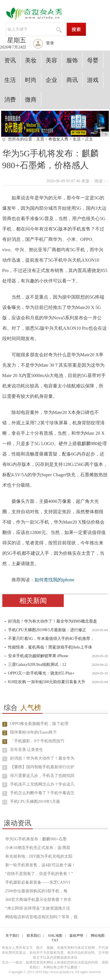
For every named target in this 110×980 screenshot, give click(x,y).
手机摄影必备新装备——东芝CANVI (38, 882)
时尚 (31, 80)
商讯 (72, 80)
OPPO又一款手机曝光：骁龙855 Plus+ (41, 673)
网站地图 (98, 936)
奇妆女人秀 (58, 139)
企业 (51, 80)
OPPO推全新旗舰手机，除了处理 (39, 724)
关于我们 (12, 936)
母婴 (93, 60)
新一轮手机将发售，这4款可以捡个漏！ (40, 865)
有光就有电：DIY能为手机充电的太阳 (39, 856)
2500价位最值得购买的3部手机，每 (36, 891)
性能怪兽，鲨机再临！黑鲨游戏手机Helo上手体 (50, 647)
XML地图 (55, 936)
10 (5, 802)
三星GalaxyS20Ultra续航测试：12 (37, 665)
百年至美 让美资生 (27, 750)
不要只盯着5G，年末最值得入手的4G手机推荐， (51, 639)
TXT (55, 940)
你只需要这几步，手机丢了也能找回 (42, 776)
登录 (50, 43)
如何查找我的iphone (55, 580)
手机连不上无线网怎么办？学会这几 (42, 784)
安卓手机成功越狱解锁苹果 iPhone (38, 656)
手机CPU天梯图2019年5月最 (35, 802)
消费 (10, 100)
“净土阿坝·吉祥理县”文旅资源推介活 (38, 908)
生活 (10, 80)
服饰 (72, 60)
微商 (31, 100)
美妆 (31, 60)
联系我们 (34, 936)
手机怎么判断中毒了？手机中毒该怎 (42, 793)
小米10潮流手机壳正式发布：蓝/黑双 (38, 848)
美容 (51, 60)
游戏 (93, 80)
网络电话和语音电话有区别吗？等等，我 (41, 917)
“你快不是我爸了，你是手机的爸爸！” (39, 874)
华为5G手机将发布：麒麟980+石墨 (36, 839)
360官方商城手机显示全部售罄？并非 (38, 900)
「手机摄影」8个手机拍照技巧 (37, 741)
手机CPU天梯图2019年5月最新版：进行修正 (47, 630)
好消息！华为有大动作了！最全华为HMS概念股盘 (53, 621)
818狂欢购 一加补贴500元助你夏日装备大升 (47, 682)
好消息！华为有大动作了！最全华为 (42, 758)
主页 (40, 139)
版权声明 (76, 936)
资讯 (10, 60)
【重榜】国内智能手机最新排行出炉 (42, 767)
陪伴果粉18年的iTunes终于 (34, 732)
